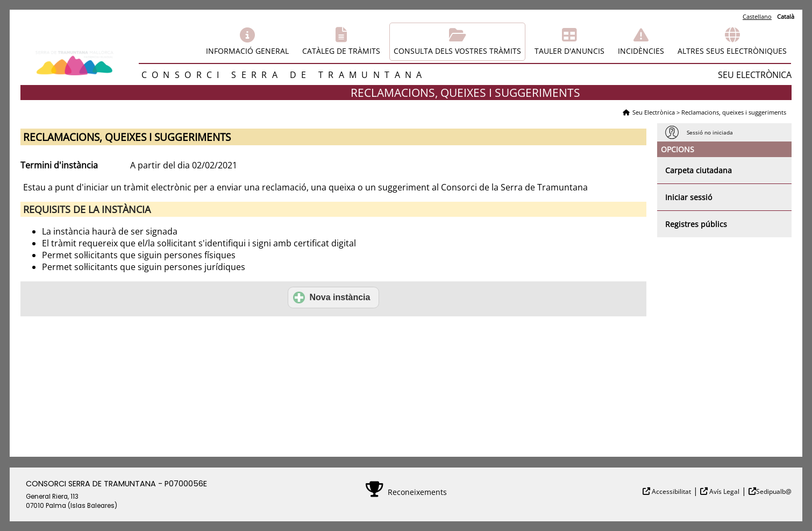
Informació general (247, 51)
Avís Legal (724, 491)
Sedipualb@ (774, 491)
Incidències (641, 51)
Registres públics (696, 224)
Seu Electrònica (654, 112)
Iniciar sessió (689, 197)
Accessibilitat (671, 491)
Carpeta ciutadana (699, 170)
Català (786, 16)
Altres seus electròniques (732, 51)
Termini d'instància (59, 165)
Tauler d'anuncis (569, 51)
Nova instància (332, 298)
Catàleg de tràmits (341, 51)
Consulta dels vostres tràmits (457, 51)
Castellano (757, 16)
